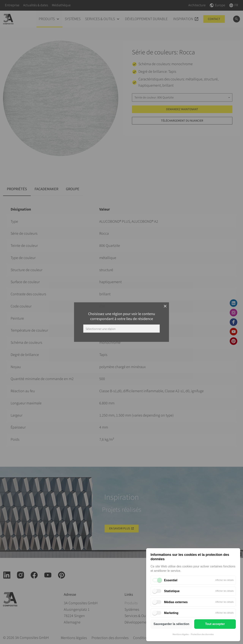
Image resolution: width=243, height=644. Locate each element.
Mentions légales (181, 634)
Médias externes (176, 602)
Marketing (171, 613)
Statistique (172, 591)
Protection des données (202, 634)
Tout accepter (215, 624)
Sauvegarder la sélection (171, 624)
